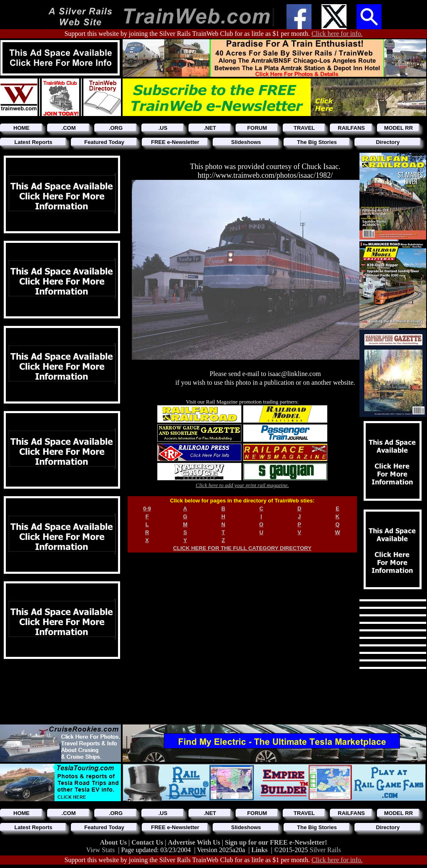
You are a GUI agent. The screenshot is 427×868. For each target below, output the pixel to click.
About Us (114, 842)
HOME (21, 128)
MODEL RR (398, 128)
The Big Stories (317, 142)
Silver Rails (325, 850)
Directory (388, 142)
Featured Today (104, 142)
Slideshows (246, 142)
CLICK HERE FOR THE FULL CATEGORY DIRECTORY (242, 548)
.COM (69, 128)
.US (163, 128)
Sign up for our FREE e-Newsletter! (276, 842)
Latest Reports (33, 142)
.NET (210, 128)
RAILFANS (351, 128)
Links (260, 850)
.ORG (116, 128)
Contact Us (148, 842)
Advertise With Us (195, 842)
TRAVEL (304, 128)
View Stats (100, 850)
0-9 (147, 508)
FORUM (257, 128)
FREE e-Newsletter (175, 142)
